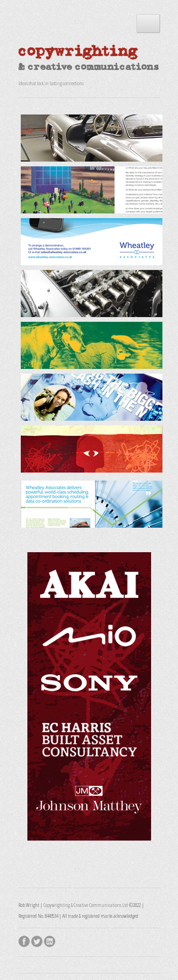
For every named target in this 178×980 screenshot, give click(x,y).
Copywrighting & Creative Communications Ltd (86, 905)
